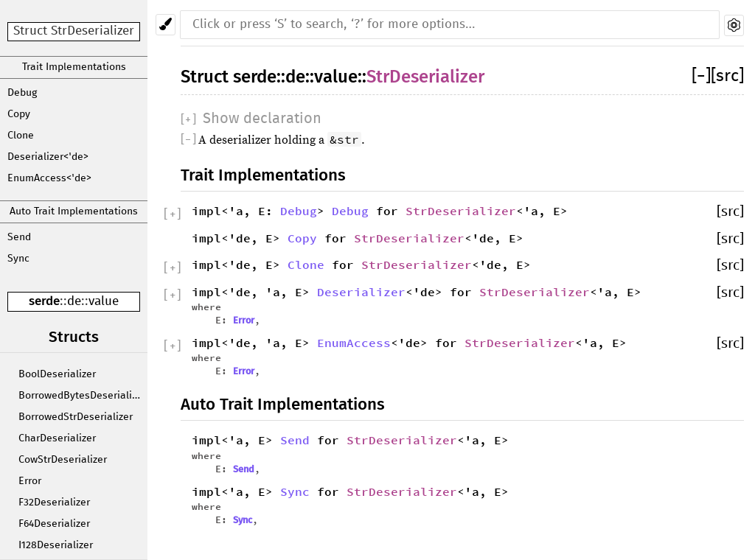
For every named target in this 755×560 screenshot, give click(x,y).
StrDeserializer (425, 77)
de (74, 302)
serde (44, 301)
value (104, 302)
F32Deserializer (54, 503)
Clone (21, 136)
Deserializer (361, 292)
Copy (19, 114)
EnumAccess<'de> (49, 178)
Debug (22, 93)
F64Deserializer (54, 524)
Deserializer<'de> (48, 157)
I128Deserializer (56, 545)
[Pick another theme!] (166, 25)
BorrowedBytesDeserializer (82, 396)
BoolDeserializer (57, 374)
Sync (18, 259)
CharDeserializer (57, 438)
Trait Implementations (74, 67)
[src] (727, 76)
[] (701, 76)
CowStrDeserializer (63, 460)
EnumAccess (354, 343)
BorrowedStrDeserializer (76, 417)
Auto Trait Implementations (74, 211)
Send (19, 237)
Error (30, 481)
